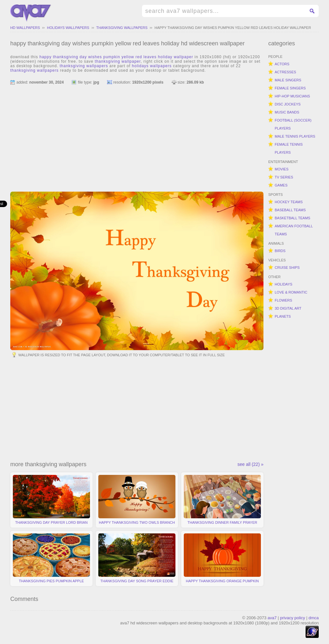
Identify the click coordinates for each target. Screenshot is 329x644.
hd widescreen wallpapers (31, 13)
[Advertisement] (137, 135)
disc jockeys (288, 104)
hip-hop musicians (292, 96)
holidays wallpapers (68, 28)
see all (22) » (250, 464)
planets (283, 316)
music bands (287, 112)
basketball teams (293, 218)
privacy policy (293, 618)
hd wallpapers (25, 28)
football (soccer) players (293, 124)
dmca (314, 618)
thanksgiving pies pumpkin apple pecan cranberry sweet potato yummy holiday (51, 560)
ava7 (272, 618)
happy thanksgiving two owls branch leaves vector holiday (137, 501)
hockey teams (289, 202)
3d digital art (288, 308)
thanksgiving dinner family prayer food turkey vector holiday (222, 501)
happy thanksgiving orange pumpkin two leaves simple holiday (222, 560)
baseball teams (290, 210)
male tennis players (295, 136)
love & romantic (291, 292)
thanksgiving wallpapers (122, 28)
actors (282, 64)
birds (280, 251)
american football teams (294, 230)
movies (282, 169)
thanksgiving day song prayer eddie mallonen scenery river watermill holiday (137, 560)
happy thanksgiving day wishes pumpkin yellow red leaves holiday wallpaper (233, 28)
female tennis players (289, 148)
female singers (290, 88)
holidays (284, 284)
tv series (284, 177)
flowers (283, 300)
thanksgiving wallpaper (118, 61)
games (281, 185)
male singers (288, 80)
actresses (285, 72)
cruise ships (287, 268)
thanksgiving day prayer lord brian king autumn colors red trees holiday (51, 501)
